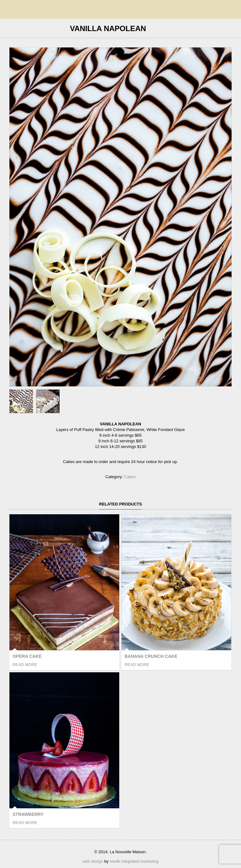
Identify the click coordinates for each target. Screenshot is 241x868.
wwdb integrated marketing (134, 861)
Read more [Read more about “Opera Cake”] (25, 665)
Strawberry (28, 814)
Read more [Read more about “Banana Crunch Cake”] (137, 665)
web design (93, 861)
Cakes (130, 477)
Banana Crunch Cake (151, 656)
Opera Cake (27, 656)
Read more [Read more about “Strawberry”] (25, 823)
